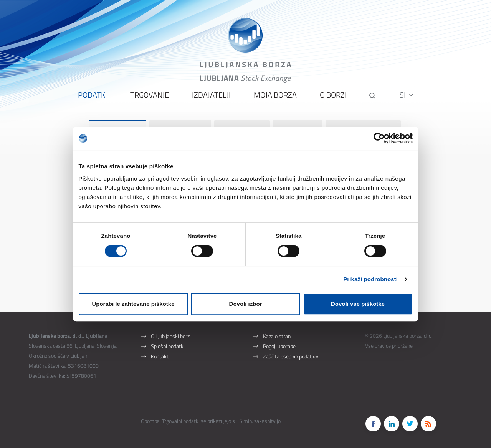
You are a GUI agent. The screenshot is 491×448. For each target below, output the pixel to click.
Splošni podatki (168, 334)
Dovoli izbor (246, 304)
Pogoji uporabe (279, 334)
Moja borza (274, 100)
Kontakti (160, 345)
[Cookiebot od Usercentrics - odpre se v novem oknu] (379, 138)
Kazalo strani (277, 324)
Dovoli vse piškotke (358, 304)
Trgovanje (149, 100)
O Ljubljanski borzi (171, 324)
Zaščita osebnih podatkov (291, 345)
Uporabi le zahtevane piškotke (133, 304)
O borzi (332, 100)
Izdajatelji (211, 100)
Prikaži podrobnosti (370, 279)
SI (407, 100)
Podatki (92, 100)
